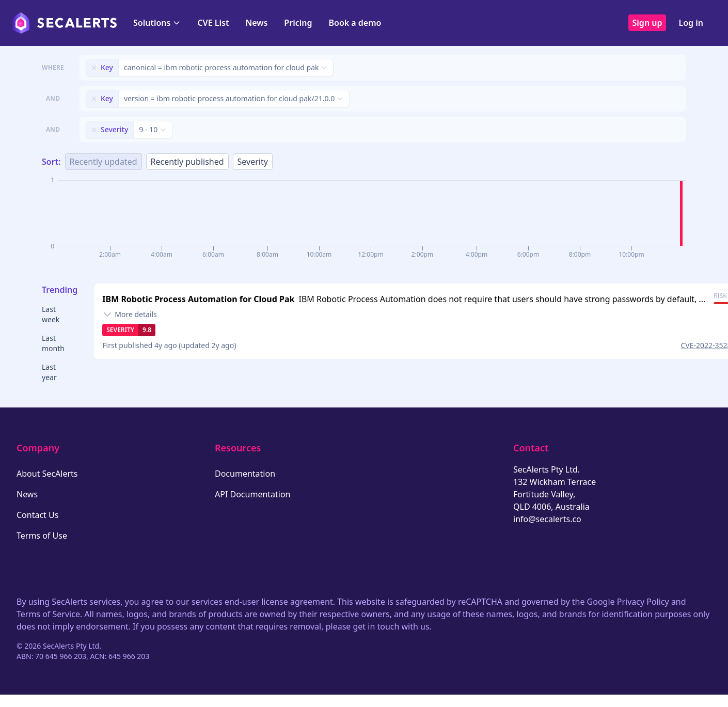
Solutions (157, 23)
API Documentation (253, 494)
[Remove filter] (94, 68)
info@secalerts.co (547, 519)
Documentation (245, 474)
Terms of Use (42, 536)
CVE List (213, 23)
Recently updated (104, 162)
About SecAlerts (47, 474)
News (256, 23)
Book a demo (355, 23)
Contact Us (37, 515)
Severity (253, 162)
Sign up (647, 23)
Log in (691, 23)
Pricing (298, 23)
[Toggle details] (130, 315)
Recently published (187, 162)
